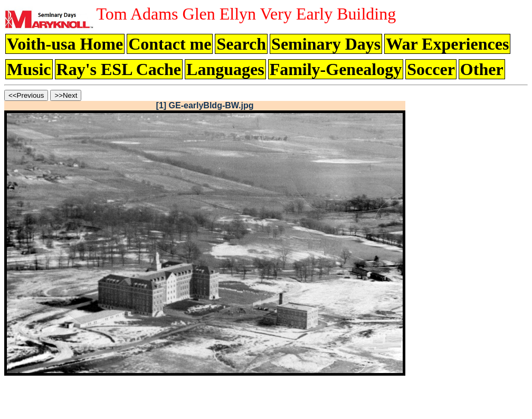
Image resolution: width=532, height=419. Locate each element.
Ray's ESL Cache (119, 69)
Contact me (170, 44)
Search (241, 44)
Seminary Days (326, 44)
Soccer (431, 69)
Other (482, 69)
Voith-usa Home (65, 44)
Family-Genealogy (336, 69)
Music (29, 69)
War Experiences (447, 44)
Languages (225, 69)
